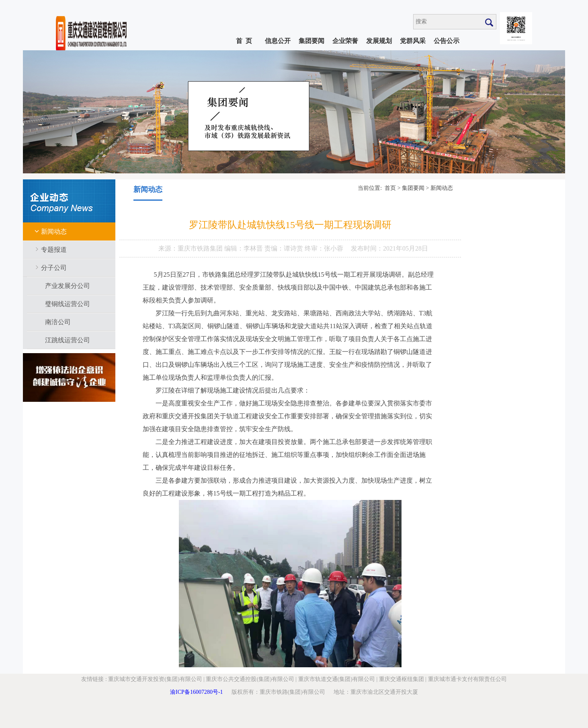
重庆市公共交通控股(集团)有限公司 (250, 679)
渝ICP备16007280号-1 (196, 692)
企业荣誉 (345, 41)
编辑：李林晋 (244, 248)
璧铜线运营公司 (68, 304)
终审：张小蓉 (324, 248)
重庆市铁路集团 (201, 248)
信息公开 (278, 41)
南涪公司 (58, 322)
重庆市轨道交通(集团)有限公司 (337, 679)
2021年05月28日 (406, 248)
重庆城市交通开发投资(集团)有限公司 (155, 679)
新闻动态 (54, 231)
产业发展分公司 (68, 286)
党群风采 (413, 41)
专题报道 (54, 250)
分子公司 (54, 268)
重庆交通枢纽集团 (402, 679)
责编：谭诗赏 (285, 248)
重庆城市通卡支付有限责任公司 (467, 679)
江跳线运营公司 (68, 340)
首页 (390, 188)
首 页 (244, 41)
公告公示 (447, 41)
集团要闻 (311, 41)
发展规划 (379, 41)
